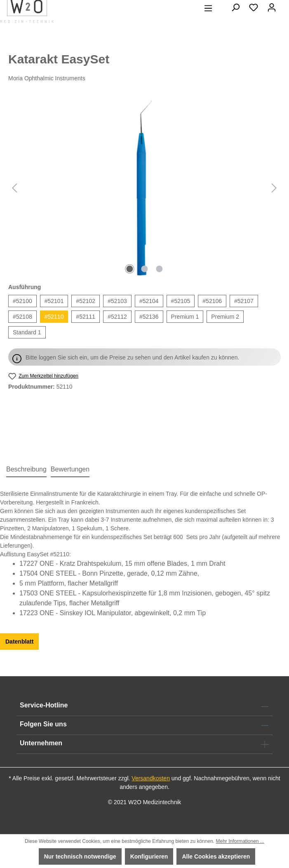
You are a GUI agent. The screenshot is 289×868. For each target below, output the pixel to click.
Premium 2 (225, 317)
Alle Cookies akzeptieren (216, 856)
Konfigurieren (149, 856)
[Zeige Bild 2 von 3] (144, 269)
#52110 (54, 317)
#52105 (181, 301)
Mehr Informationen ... (240, 841)
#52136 (149, 317)
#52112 (117, 317)
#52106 (212, 301)
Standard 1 (27, 332)
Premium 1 (185, 317)
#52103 (117, 301)
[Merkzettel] (254, 7)
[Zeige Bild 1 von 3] (129, 269)
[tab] (26, 470)
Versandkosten (151, 778)
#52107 (244, 301)
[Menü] (208, 8)
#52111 (86, 317)
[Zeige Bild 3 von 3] (159, 269)
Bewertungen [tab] (70, 469)
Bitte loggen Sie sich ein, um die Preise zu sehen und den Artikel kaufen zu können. (132, 357)
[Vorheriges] (14, 188)
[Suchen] (235, 7)
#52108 (22, 317)
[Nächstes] (274, 188)
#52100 (22, 301)
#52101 (54, 301)
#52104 (149, 301)
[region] (144, 188)
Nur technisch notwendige (80, 856)
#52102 (86, 301)
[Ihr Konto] (272, 7)
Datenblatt (19, 642)
